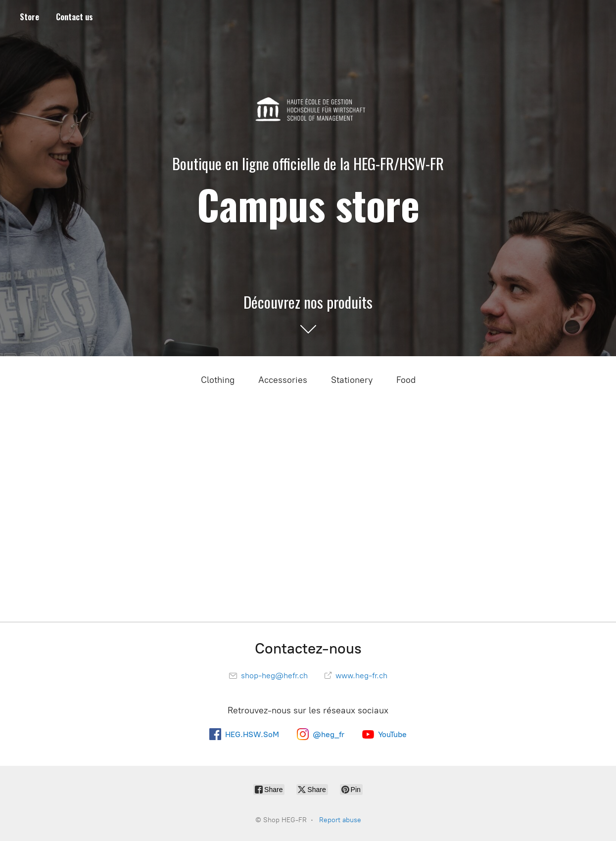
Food (406, 380)
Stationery (352, 380)
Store (29, 17)
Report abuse (340, 820)
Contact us (74, 17)
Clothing (218, 380)
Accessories (283, 380)
